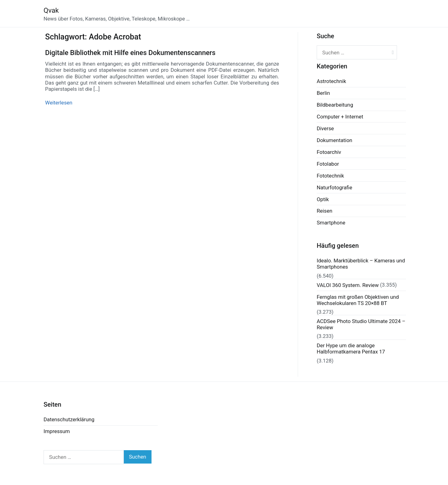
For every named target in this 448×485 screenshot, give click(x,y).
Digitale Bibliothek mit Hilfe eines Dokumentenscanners (130, 53)
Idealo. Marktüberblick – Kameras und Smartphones (361, 264)
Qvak (51, 10)
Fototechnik (330, 176)
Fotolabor (328, 164)
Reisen (324, 211)
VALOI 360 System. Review (348, 285)
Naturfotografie (334, 187)
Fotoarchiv (329, 152)
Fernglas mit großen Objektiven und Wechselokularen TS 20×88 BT (358, 300)
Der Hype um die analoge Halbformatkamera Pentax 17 (351, 349)
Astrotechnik (331, 81)
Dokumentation (334, 140)
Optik (323, 199)
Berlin (323, 93)
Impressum (57, 431)
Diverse (325, 128)
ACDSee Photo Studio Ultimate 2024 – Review (361, 324)
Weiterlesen (59, 103)
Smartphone (331, 223)
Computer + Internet (340, 117)
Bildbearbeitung (335, 105)
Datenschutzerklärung (69, 419)
